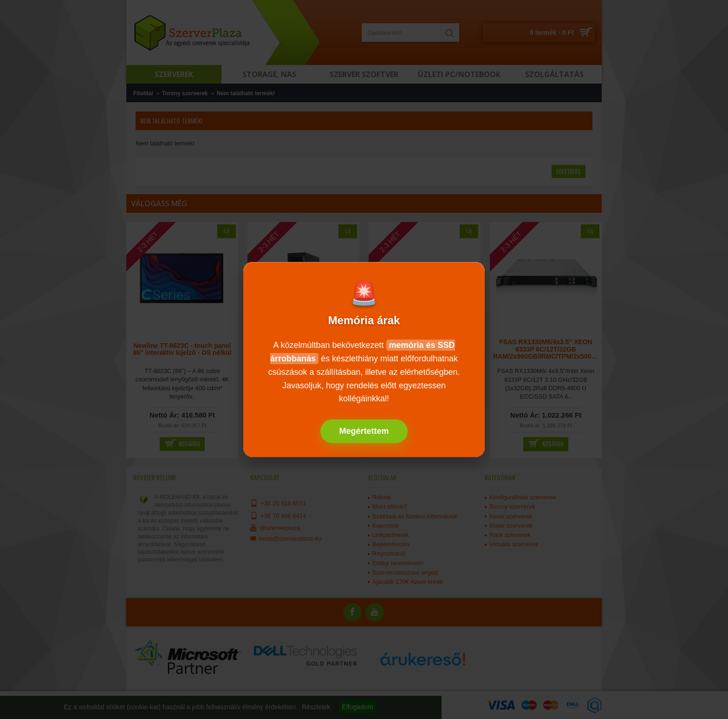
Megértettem (364, 431)
